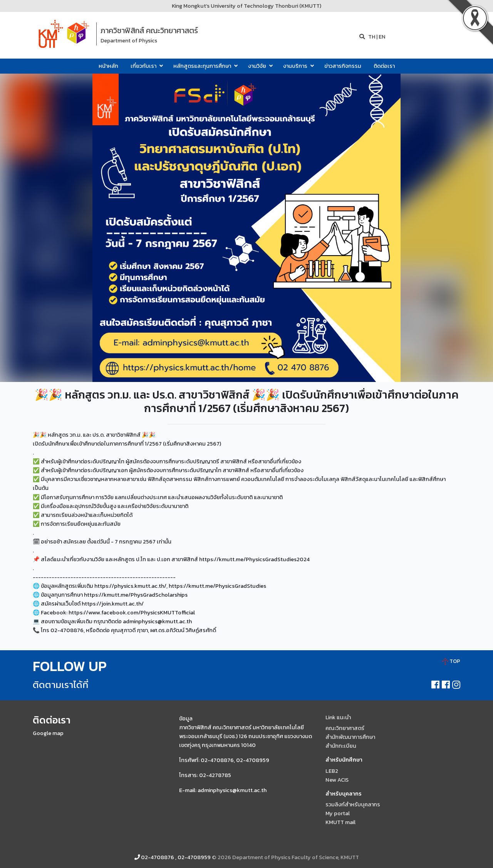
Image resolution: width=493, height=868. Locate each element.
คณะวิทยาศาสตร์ (345, 728)
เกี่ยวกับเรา (146, 66)
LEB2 (332, 771)
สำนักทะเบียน (341, 746)
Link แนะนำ (338, 717)
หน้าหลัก (108, 66)
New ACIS (337, 780)
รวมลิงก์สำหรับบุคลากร (353, 804)
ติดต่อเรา (384, 66)
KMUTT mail (340, 822)
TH (371, 37)
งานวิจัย (259, 66)
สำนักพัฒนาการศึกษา (350, 737)
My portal (338, 813)
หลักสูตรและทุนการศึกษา (205, 66)
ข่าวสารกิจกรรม (343, 66)
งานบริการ (298, 66)
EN (382, 37)
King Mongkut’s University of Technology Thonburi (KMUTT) (246, 6)
